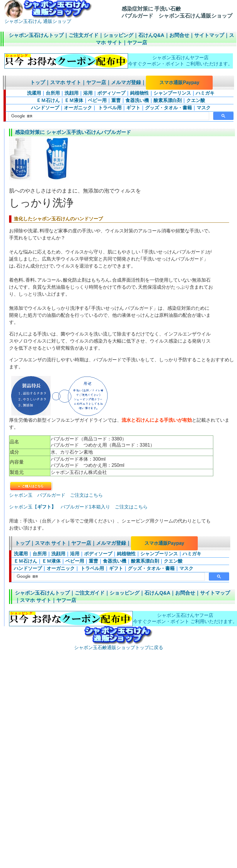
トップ (38, 82)
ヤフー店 (137, 43)
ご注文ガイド (83, 35)
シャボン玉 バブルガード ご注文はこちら (56, 493)
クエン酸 (196, 100)
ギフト (133, 108)
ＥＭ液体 (74, 100)
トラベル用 (109, 108)
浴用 (88, 93)
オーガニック (78, 108)
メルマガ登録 (126, 82)
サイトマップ (209, 35)
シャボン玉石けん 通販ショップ (48, 19)
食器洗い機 (137, 100)
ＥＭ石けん (48, 100)
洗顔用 (71, 93)
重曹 (116, 100)
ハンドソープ (45, 108)
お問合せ (179, 35)
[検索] (108, 116)
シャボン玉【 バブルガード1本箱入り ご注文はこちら (78, 507)
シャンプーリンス (172, 93)
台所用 (53, 93)
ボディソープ (111, 93)
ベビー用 (97, 100)
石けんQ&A (151, 35)
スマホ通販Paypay (179, 82)
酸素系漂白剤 (168, 100)
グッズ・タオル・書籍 (168, 108)
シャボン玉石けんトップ (36, 35)
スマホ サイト (66, 82)
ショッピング (118, 35)
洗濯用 (34, 93)
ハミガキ (205, 93)
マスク (204, 108)
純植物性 (139, 93)
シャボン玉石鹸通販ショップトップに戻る (119, 645)
